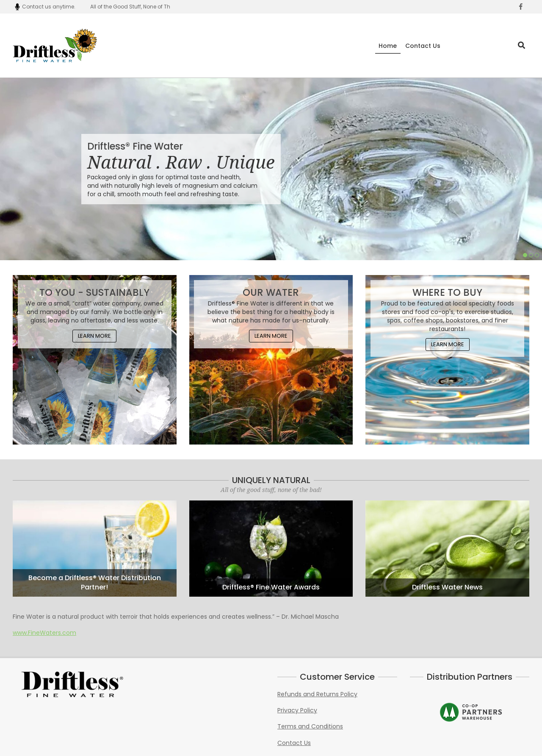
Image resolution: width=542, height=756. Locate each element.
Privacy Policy (297, 710)
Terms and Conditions (310, 726)
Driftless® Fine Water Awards (271, 587)
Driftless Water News (447, 587)
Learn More (94, 336)
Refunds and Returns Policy (317, 694)
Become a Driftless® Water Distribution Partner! (95, 583)
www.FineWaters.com (44, 633)
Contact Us (294, 743)
